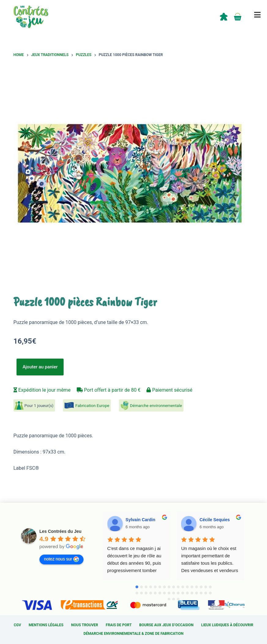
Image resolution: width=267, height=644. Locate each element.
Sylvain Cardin (141, 520)
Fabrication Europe (92, 406)
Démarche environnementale (156, 406)
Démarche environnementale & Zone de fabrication (133, 634)
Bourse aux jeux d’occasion (166, 625)
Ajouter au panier (40, 367)
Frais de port (119, 625)
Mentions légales (46, 625)
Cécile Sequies (215, 520)
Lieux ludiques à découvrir (227, 625)
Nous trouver (85, 625)
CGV (17, 625)
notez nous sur (61, 559)
